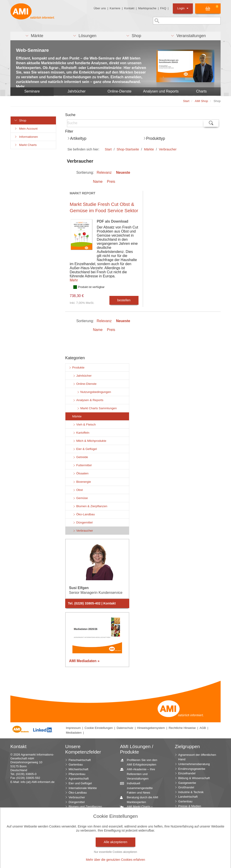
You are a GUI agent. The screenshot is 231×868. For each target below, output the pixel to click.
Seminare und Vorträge (141, 844)
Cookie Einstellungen (99, 728)
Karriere (115, 8)
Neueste (123, 172)
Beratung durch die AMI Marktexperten (141, 799)
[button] (34, 36)
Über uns (100, 8)
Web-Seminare (32, 50)
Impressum (73, 728)
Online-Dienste (120, 91)
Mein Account (26, 129)
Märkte (149, 149)
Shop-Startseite (128, 149)
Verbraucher (168, 149)
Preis (111, 182)
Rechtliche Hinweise (182, 728)
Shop (20, 120)
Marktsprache (147, 8)
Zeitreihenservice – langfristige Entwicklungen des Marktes (142, 835)
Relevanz (104, 172)
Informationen (26, 137)
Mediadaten (74, 733)
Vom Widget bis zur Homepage (138, 851)
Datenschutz (125, 728)
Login (183, 8)
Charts (201, 91)
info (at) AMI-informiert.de (37, 782)
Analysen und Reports (161, 91)
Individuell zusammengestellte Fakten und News (138, 788)
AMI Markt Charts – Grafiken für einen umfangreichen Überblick (142, 811)
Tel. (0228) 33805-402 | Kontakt (92, 603)
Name (98, 182)
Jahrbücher (76, 91)
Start (108, 149)
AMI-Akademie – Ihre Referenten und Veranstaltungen (139, 774)
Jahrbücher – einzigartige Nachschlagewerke (142, 823)
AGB (203, 728)
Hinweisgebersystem (151, 728)
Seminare (32, 91)
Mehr (74, 280)
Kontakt (129, 8)
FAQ (163, 8)
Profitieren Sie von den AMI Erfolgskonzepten (140, 762)
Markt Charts (25, 145)
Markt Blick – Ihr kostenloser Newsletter (140, 860)
